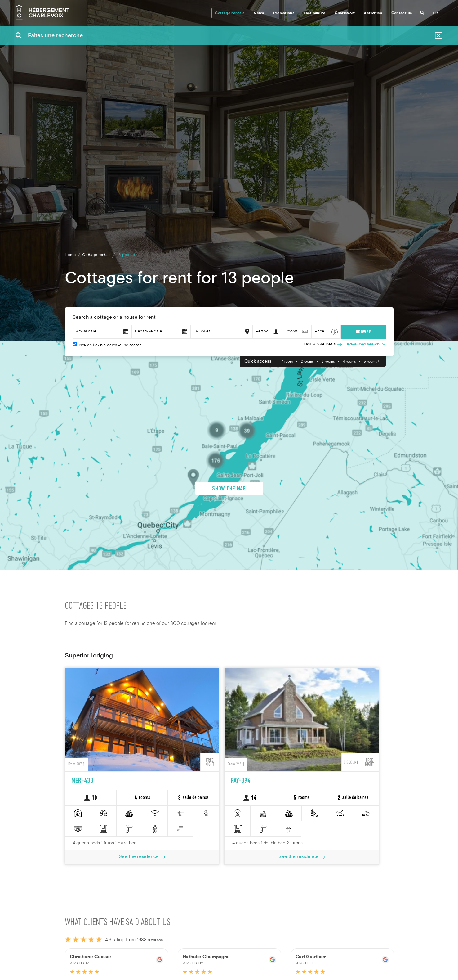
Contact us (402, 14)
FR (435, 14)
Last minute (315, 14)
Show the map (229, 535)
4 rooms (349, 362)
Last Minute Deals (320, 345)
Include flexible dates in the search (110, 345)
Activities (373, 14)
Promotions (284, 14)
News (259, 14)
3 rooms (328, 362)
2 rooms (307, 362)
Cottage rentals (230, 14)
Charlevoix (345, 14)
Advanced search (363, 345)
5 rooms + (372, 362)
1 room (287, 362)
